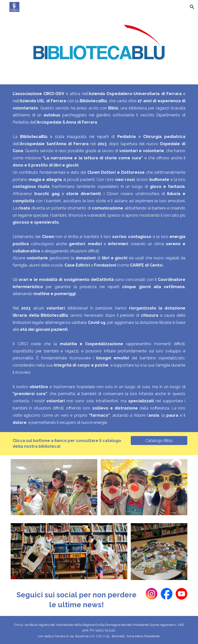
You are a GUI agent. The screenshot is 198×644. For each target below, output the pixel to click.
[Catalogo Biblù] (159, 441)
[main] (99, 258)
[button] (192, 7)
